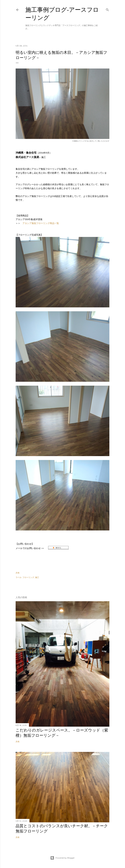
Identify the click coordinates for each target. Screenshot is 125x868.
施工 (37, 577)
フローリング (28, 577)
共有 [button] (18, 573)
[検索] (107, 9)
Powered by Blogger (62, 858)
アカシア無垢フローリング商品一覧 (41, 223)
